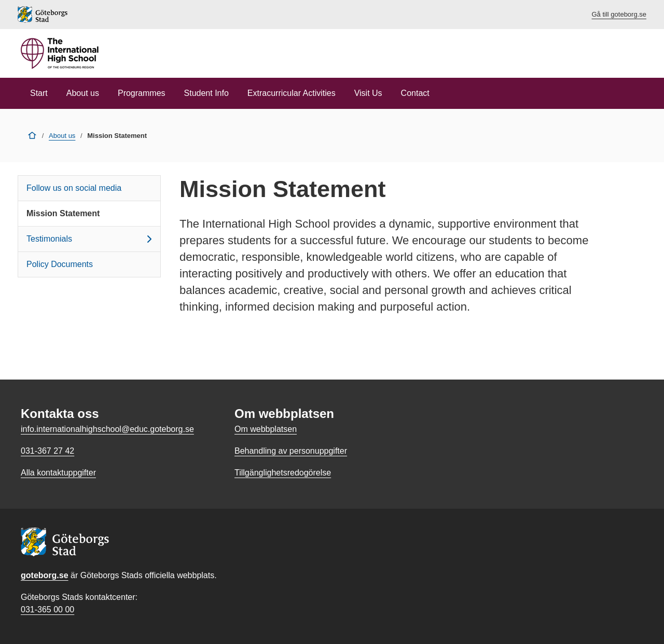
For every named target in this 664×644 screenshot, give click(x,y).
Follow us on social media (74, 188)
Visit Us (368, 93)
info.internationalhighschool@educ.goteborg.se (107, 429)
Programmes (142, 93)
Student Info (206, 93)
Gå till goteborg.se (619, 14)
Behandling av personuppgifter (291, 451)
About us (83, 93)
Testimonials (91, 239)
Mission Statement (63, 213)
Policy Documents (60, 264)
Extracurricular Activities (292, 93)
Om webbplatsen (266, 429)
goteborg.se (45, 575)
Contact (415, 93)
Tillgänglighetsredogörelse (283, 473)
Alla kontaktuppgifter (58, 473)
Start (39, 93)
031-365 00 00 (47, 610)
